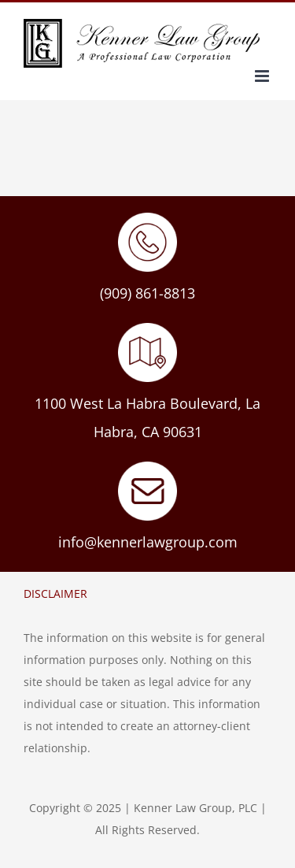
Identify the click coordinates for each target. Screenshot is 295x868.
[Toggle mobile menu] (263, 76)
